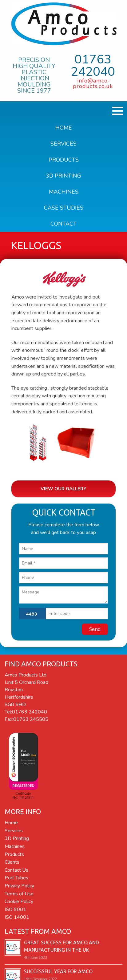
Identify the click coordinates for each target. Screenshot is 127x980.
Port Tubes (16, 876)
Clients (12, 860)
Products (64, 160)
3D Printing (63, 176)
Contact (63, 224)
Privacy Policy (19, 884)
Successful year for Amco (58, 970)
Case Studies (64, 208)
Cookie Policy (19, 899)
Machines (64, 192)
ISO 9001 (15, 907)
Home (64, 128)
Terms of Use (19, 892)
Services (63, 144)
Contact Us (16, 868)
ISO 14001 (17, 915)
